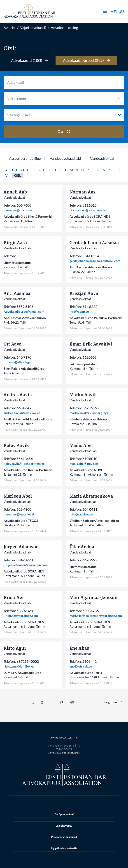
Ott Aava (13, 344)
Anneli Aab (15, 192)
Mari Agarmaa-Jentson (94, 597)
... (51, 702)
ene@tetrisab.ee (81, 666)
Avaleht (10, 27)
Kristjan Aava (84, 293)
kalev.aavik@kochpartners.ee (24, 464)
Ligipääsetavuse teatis (64, 848)
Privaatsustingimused (64, 837)
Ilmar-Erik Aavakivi (91, 344)
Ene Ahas (79, 648)
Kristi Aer (14, 597)
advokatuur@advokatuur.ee (64, 753)
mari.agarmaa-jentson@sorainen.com (96, 616)
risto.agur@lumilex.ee (19, 666)
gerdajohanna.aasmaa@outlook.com (95, 261)
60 (72, 702)
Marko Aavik (83, 395)
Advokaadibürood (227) (86, 60)
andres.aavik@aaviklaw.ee (22, 413)
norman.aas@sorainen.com (88, 210)
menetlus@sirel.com (18, 210)
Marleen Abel (18, 496)
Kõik (17, 175)
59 (61, 702)
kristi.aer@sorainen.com (21, 616)
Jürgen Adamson (21, 547)
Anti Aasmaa (17, 293)
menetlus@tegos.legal (19, 514)
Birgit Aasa (15, 243)
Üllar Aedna (82, 547)
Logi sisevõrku (64, 826)
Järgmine (110, 702)
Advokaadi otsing (64, 27)
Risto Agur (15, 648)
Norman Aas (83, 192)
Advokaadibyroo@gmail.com (24, 311)
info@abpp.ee (79, 311)
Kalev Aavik (16, 445)
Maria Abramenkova (91, 496)
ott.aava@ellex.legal (17, 362)
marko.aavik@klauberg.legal (89, 413)
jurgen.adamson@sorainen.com (26, 565)
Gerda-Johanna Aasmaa (94, 243)
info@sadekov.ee (81, 514)
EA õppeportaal (64, 814)
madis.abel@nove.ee (84, 464)
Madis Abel (81, 445)
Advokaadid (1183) (30, 60)
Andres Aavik (18, 395)
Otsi (64, 131)
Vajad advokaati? (33, 27)
